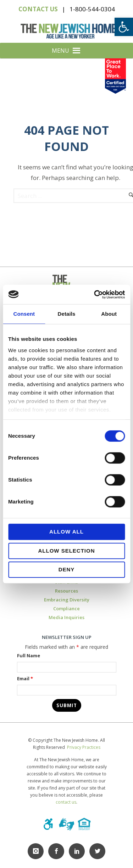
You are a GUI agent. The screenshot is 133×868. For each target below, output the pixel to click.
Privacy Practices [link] (84, 747)
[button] (60, 51)
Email (25, 678)
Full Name (29, 656)
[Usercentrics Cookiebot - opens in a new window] (95, 295)
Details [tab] (67, 314)
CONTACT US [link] (38, 9)
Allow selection (67, 551)
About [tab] (109, 314)
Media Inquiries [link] (66, 617)
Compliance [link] (66, 608)
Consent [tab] (24, 314)
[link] (124, 27)
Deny (67, 569)
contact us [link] (66, 802)
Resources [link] (66, 591)
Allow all (66, 532)
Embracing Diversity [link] (67, 600)
